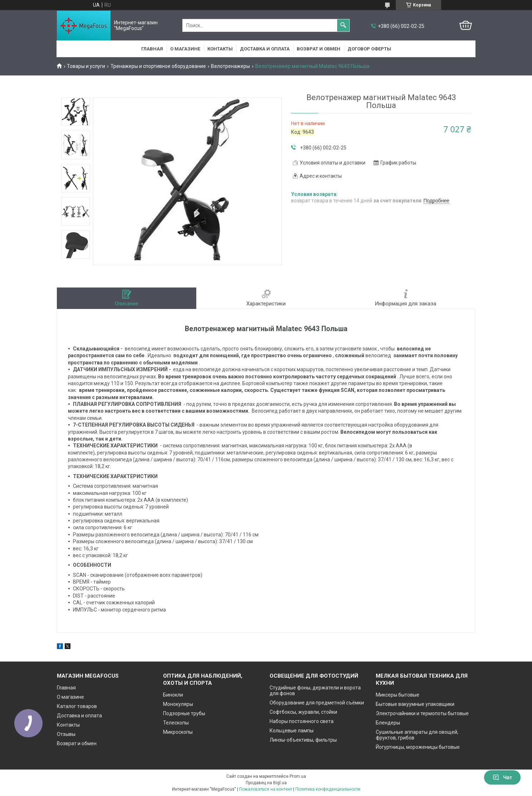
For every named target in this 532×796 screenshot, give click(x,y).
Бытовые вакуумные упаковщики (415, 704)
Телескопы (176, 723)
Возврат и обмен (319, 49)
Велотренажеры (230, 66)
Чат (502, 777)
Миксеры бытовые (398, 695)
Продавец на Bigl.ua (266, 783)
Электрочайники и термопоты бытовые (422, 713)
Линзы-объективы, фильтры (303, 740)
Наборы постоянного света (302, 721)
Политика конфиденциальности (328, 789)
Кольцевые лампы (292, 731)
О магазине (185, 49)
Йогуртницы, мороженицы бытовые (418, 747)
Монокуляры (178, 704)
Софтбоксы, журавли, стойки (303, 712)
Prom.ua (298, 776)
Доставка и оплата (265, 49)
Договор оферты (369, 49)
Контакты (220, 49)
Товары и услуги (86, 66)
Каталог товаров (77, 706)
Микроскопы (178, 732)
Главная (152, 49)
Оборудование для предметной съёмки (317, 703)
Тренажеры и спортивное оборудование (158, 66)
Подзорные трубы (184, 713)
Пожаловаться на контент (266, 789)
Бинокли (173, 695)
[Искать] (343, 25)
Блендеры (388, 723)
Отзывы (66, 734)
